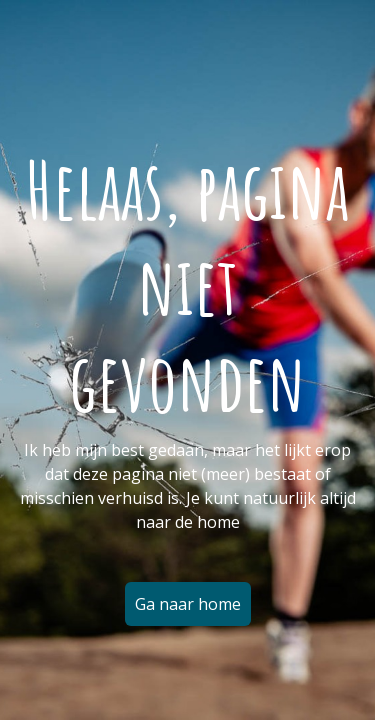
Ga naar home (188, 604)
